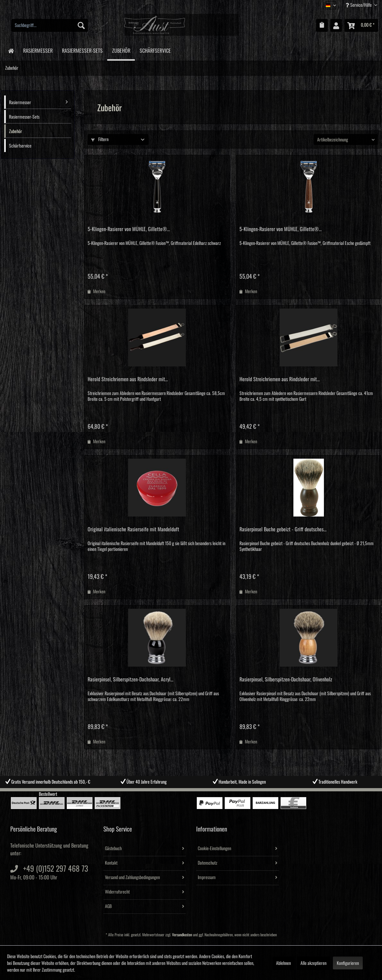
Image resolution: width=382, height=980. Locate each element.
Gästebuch (113, 849)
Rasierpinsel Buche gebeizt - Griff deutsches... (283, 529)
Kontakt (111, 863)
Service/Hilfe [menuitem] (359, 5)
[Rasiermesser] (38, 50)
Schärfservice (20, 146)
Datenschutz (208, 863)
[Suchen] (81, 25)
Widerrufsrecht (117, 892)
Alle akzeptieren (313, 963)
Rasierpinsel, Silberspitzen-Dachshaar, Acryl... (130, 679)
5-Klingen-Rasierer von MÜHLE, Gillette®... (129, 229)
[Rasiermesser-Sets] (82, 50)
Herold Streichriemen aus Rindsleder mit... (128, 379)
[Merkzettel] (322, 25)
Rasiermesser (38, 102)
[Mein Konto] (336, 25)
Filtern (100, 139)
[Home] (11, 50)
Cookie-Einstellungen (214, 849)
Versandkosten (182, 935)
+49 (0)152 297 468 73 (56, 869)
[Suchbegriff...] (50, 25)
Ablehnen (283, 963)
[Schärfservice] (155, 50)
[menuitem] (50, 25)
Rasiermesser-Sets (24, 117)
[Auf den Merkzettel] (96, 292)
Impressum (207, 877)
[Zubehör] (121, 50)
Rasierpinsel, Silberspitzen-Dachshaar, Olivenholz (286, 679)
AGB (108, 906)
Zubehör (16, 131)
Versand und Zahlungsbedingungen (132, 877)
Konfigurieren (348, 963)
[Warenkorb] (361, 25)
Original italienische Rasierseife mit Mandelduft (133, 529)
